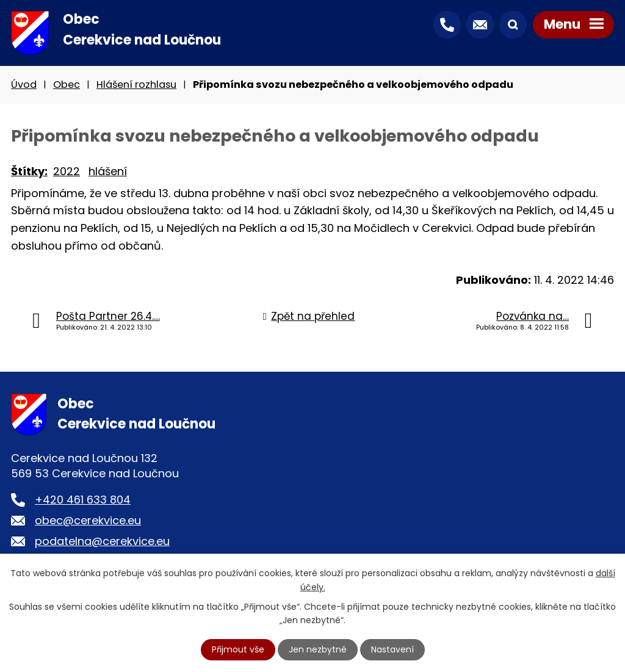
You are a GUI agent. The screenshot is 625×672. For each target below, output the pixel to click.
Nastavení (392, 649)
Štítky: (29, 171)
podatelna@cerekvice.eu (102, 541)
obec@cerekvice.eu (88, 520)
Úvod (24, 85)
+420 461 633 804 (83, 500)
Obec (67, 85)
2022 (67, 171)
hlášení (108, 171)
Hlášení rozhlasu (136, 85)
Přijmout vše (238, 649)
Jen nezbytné (318, 649)
